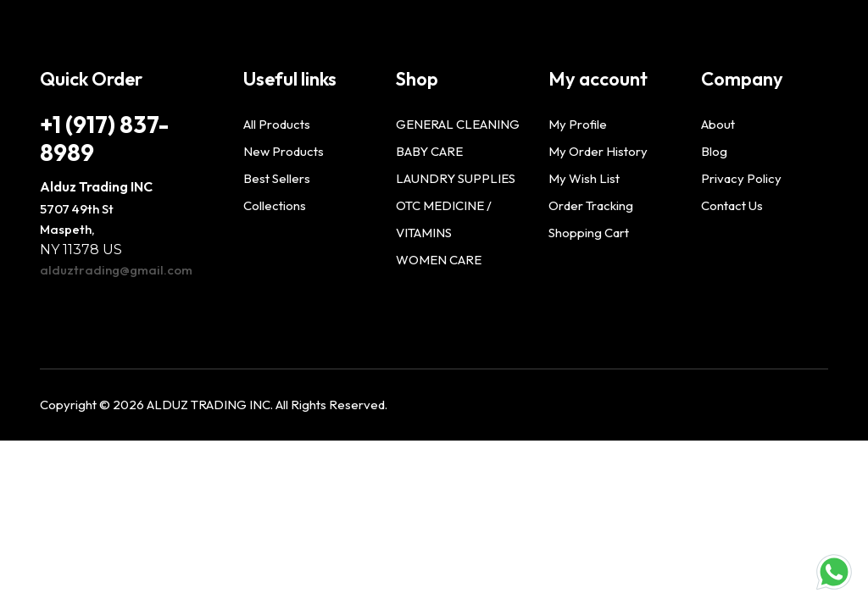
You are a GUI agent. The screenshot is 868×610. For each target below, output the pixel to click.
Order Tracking (591, 205)
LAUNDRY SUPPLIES (456, 178)
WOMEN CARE (439, 260)
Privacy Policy (741, 178)
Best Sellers (277, 178)
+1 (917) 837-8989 (104, 138)
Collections (275, 205)
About (718, 124)
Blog (714, 151)
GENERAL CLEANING (458, 124)
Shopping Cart (589, 233)
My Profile (578, 124)
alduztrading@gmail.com (116, 270)
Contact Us (732, 205)
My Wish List (584, 178)
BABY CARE (429, 151)
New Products (284, 151)
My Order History (598, 151)
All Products (277, 124)
